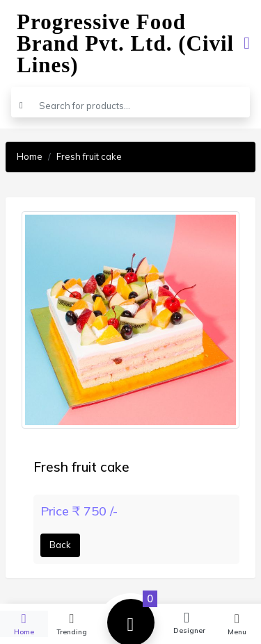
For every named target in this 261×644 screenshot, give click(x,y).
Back (60, 545)
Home (30, 156)
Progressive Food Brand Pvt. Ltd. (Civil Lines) (125, 43)
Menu (237, 624)
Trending (72, 624)
